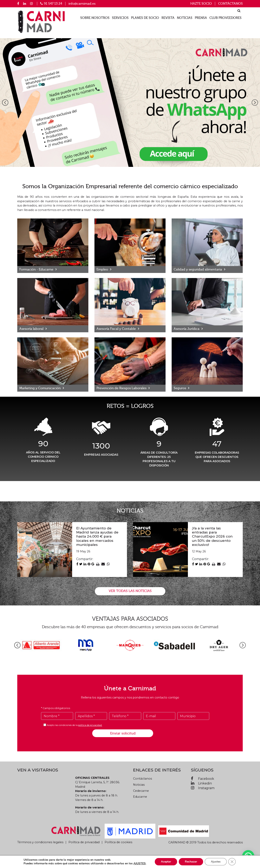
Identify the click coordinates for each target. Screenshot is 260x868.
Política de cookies (118, 842)
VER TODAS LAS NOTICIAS (130, 591)
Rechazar (191, 862)
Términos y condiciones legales (40, 842)
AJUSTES (140, 864)
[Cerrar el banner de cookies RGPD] (232, 862)
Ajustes (216, 862)
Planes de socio (145, 18)
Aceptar (166, 862)
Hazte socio (201, 4)
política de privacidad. (90, 725)
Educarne (140, 797)
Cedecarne (141, 791)
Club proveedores (225, 18)
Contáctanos (230, 4)
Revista (168, 18)
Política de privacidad (84, 842)
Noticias (185, 18)
